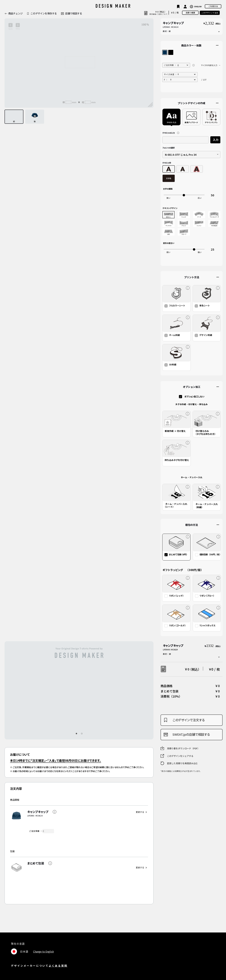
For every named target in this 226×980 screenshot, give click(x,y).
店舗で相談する (73, 13)
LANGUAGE (196, 7)
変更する (140, 812)
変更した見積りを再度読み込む (182, 763)
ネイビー (165, 52)
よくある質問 (58, 966)
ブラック (171, 52)
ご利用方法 (213, 6)
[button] (76, 734)
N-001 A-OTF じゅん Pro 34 (181, 155)
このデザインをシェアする (180, 756)
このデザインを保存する (44, 13)
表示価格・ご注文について (158, 14)
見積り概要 (190, 13)
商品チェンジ (15, 13)
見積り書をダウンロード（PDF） (183, 748)
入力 (216, 140)
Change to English (43, 951)
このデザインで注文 (210, 13)
